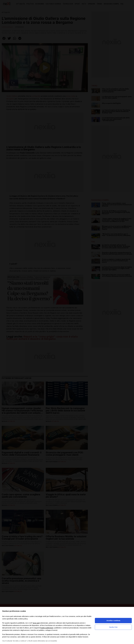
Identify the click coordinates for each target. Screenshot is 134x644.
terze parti (36, 623)
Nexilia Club (113, 627)
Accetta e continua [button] (113, 621)
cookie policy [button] (23, 619)
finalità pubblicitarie (47, 628)
